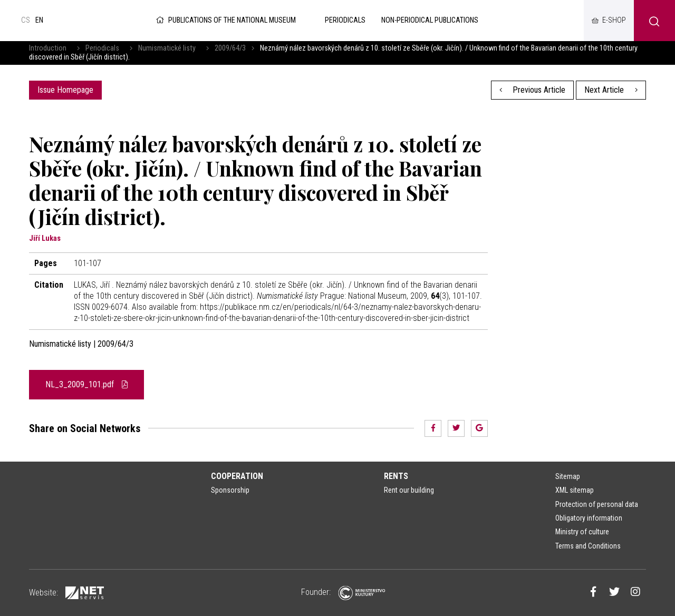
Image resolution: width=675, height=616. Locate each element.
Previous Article (533, 90)
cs (26, 20)
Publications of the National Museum (225, 20)
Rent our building (409, 490)
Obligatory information (589, 518)
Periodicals (102, 48)
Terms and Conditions (588, 546)
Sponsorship (230, 490)
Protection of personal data (597, 504)
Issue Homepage (65, 90)
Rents (396, 476)
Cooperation (237, 476)
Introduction (48, 48)
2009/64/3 (230, 48)
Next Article (611, 90)
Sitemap (568, 476)
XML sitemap (575, 490)
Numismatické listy (167, 48)
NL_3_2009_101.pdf (86, 384)
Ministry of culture (582, 532)
